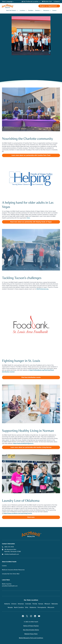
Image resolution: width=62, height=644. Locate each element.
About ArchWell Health (9, 562)
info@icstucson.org (42, 289)
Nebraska (55, 604)
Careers (54, 10)
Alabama (7, 604)
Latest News (6, 580)
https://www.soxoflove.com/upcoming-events (18, 513)
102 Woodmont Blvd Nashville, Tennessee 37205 (13, 551)
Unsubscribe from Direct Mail (11, 574)
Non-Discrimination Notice (31, 630)
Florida (35, 604)
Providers (31, 10)
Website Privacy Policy (31, 634)
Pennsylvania (42, 607)
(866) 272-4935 (9, 547)
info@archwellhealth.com (12, 554)
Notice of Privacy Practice (31, 626)
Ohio (27, 607)
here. (29, 218)
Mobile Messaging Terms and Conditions (31, 638)
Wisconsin (51, 607)
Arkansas (21, 604)
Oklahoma (33, 607)
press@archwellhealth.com (10, 586)
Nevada (10, 607)
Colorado (28, 604)
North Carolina (19, 607)
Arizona (14, 604)
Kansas (41, 604)
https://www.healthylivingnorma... (24, 444)
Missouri (47, 604)
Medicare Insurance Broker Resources (13, 570)
